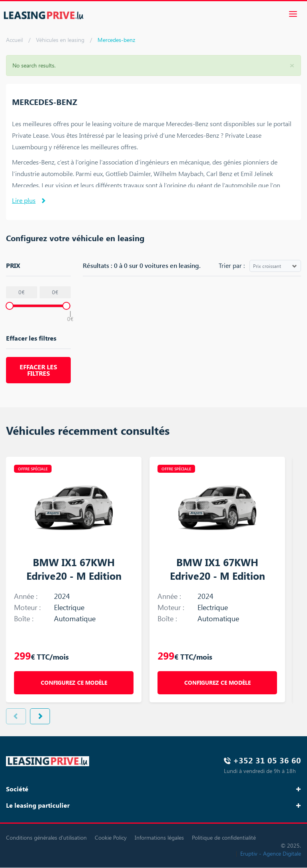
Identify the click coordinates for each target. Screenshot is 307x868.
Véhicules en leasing (60, 40)
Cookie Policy (111, 837)
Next (40, 716)
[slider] (10, 306)
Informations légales (159, 837)
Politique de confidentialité (224, 837)
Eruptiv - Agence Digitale (271, 853)
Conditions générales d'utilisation (46, 837)
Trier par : (232, 265)
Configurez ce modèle (74, 683)
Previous (16, 716)
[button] (292, 65)
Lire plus (24, 200)
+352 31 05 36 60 (267, 760)
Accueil (14, 40)
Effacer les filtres (38, 370)
